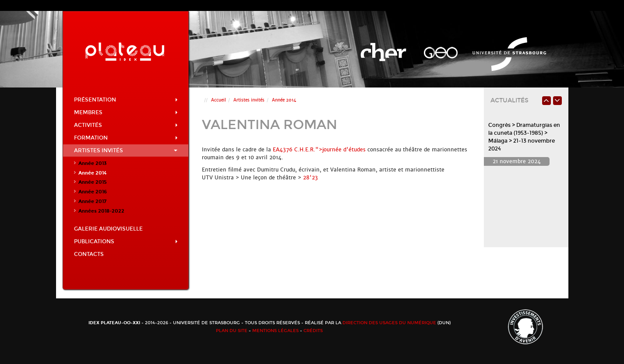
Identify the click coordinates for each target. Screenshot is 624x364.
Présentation (126, 100)
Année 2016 (93, 192)
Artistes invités (126, 150)
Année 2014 (92, 173)
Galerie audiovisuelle (108, 229)
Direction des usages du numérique (389, 323)
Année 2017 (92, 201)
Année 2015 (93, 182)
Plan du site (232, 331)
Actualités (509, 100)
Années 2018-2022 (101, 211)
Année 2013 (93, 163)
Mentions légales (275, 331)
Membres (126, 112)
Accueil (219, 100)
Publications (126, 241)
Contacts (89, 254)
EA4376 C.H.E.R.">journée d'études (319, 150)
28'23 (310, 178)
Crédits (313, 331)
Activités (126, 125)
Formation (126, 138)
